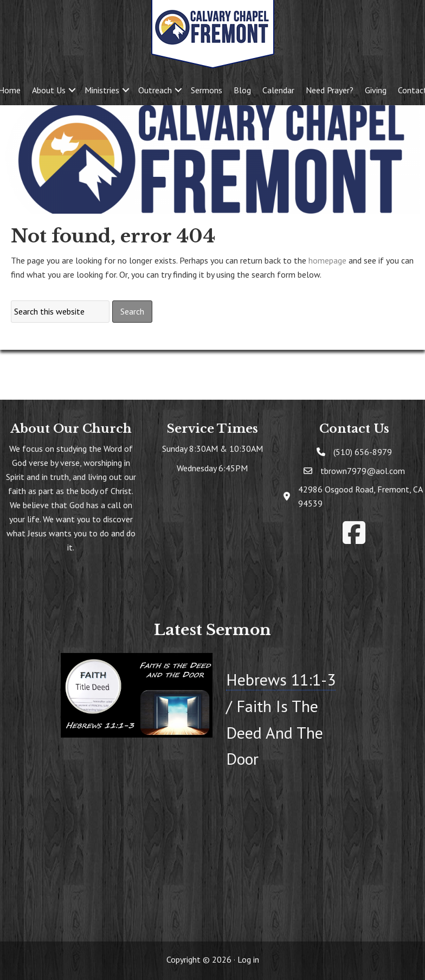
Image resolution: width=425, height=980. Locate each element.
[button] (72, 90)
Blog (242, 90)
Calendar (278, 90)
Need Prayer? (330, 90)
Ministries (102, 90)
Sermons (207, 90)
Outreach (155, 90)
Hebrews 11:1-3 (281, 679)
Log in (248, 959)
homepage (327, 260)
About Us (49, 90)
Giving (376, 90)
